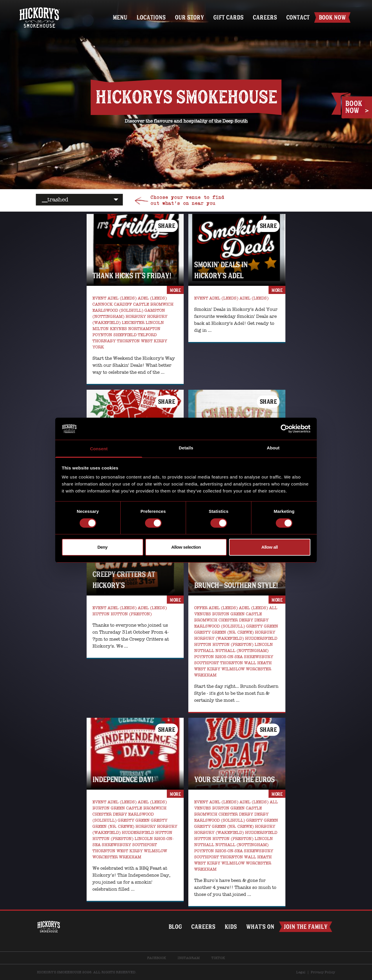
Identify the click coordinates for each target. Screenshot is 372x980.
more (175, 290)
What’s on (260, 927)
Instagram (189, 958)
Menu (120, 17)
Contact (298, 17)
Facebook (157, 958)
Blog (175, 927)
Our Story (189, 17)
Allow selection (186, 547)
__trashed (55, 200)
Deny (102, 547)
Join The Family (306, 927)
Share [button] (167, 226)
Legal (301, 972)
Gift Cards (228, 17)
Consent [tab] (99, 449)
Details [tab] (186, 448)
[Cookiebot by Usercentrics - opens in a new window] (285, 429)
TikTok (218, 958)
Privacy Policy (323, 972)
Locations (151, 17)
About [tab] (273, 448)
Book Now (332, 17)
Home (40, 8)
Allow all (269, 547)
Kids (231, 927)
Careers (265, 17)
